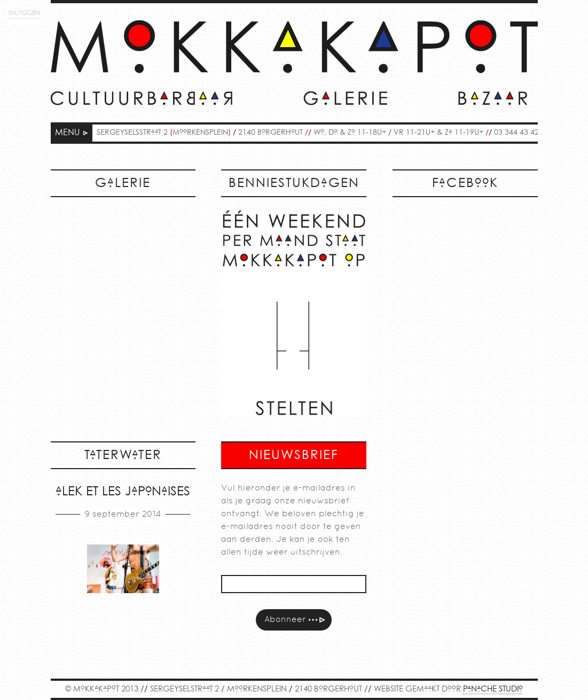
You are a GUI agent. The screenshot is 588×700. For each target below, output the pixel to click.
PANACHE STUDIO (493, 689)
